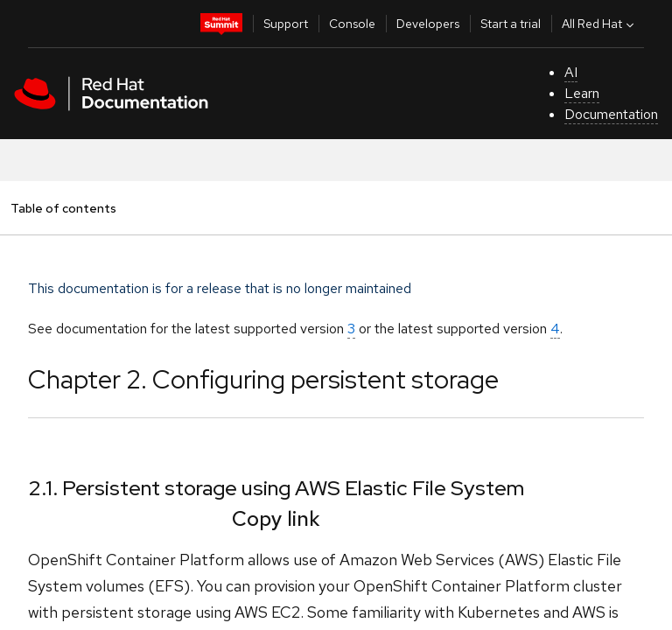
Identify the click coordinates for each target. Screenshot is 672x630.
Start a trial (511, 24)
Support (286, 24)
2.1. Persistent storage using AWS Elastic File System (276, 488)
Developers (428, 24)
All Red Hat (600, 24)
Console (352, 24)
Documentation (611, 114)
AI (571, 72)
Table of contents (63, 208)
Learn (582, 93)
